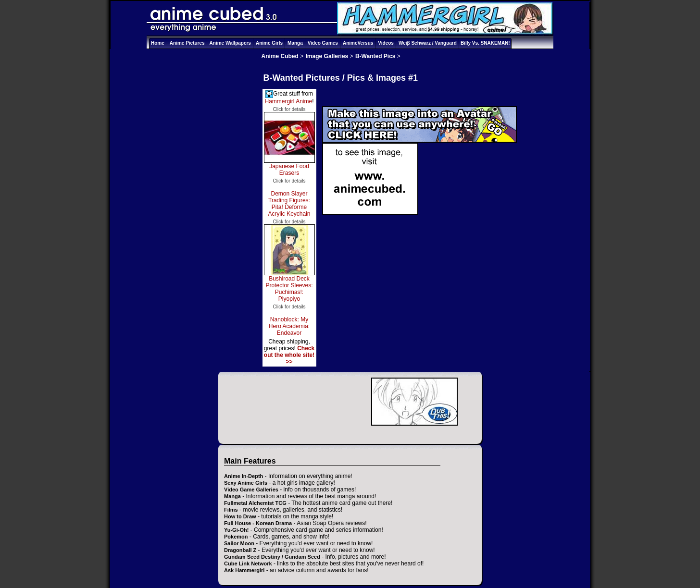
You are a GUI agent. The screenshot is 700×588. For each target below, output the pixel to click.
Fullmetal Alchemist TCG (255, 503)
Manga (295, 43)
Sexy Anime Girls (246, 483)
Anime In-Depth (244, 476)
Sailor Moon (239, 543)
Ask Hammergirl (244, 570)
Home (158, 43)
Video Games (323, 43)
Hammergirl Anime (288, 101)
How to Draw (240, 516)
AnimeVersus (358, 43)
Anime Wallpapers (230, 43)
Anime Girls (269, 43)
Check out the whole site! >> (289, 355)
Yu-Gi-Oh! (236, 530)
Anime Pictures (187, 43)
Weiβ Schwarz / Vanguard (428, 43)
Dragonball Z (240, 550)
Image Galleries (327, 56)
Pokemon (236, 537)
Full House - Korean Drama (258, 523)
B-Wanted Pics (375, 56)
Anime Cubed (280, 56)
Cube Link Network (248, 563)
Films (231, 510)
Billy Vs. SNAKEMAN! (485, 43)
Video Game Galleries (251, 490)
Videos (386, 43)
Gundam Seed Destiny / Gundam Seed (272, 557)
